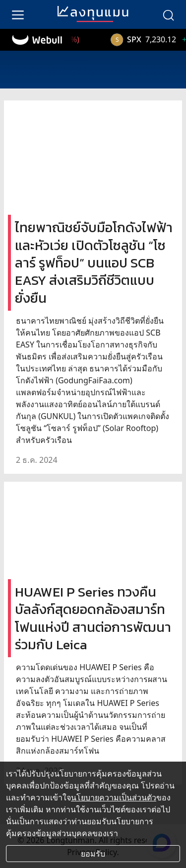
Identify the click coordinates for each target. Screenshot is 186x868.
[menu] (18, 14)
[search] (168, 14)
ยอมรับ (93, 854)
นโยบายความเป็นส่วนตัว (114, 797)
